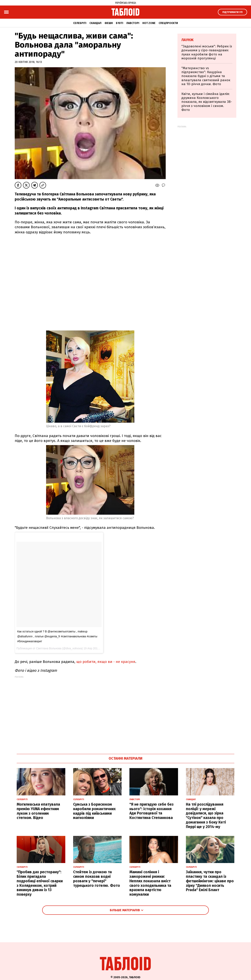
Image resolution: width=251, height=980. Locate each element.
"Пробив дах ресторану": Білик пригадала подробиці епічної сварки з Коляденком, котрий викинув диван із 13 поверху (40, 883)
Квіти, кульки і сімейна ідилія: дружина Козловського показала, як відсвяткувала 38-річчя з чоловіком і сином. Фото (207, 102)
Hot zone (149, 23)
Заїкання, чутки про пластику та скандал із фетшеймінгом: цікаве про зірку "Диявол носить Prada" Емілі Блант (210, 881)
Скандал (95, 23)
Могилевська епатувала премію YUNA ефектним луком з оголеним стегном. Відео (38, 811)
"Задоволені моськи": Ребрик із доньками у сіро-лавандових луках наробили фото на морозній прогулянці (207, 52)
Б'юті (120, 23)
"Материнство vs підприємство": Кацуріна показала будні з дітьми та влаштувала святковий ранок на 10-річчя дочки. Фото (206, 76)
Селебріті (80, 23)
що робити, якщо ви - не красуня (106, 662)
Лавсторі (133, 23)
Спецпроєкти (168, 23)
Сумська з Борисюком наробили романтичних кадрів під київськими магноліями (94, 811)
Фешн (109, 23)
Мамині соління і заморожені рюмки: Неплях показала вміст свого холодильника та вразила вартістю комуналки (150, 883)
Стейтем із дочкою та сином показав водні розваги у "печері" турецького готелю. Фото (97, 879)
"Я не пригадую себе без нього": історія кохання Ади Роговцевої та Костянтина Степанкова (151, 811)
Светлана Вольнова (49, 648)
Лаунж (187, 40)
